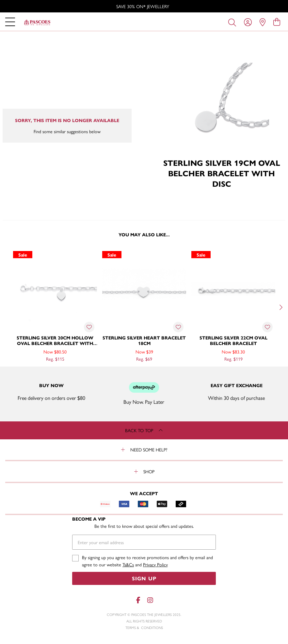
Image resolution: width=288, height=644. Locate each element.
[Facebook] (138, 600)
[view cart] (277, 22)
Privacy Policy (155, 564)
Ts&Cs (128, 564)
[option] (144, 6)
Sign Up (144, 578)
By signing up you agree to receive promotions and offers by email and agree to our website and (147, 561)
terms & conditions (144, 628)
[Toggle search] (233, 22)
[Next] (280, 307)
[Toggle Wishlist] (89, 327)
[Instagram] (150, 600)
